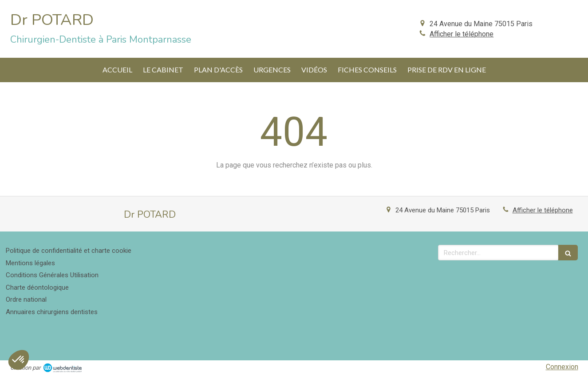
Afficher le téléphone (462, 34)
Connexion (562, 367)
